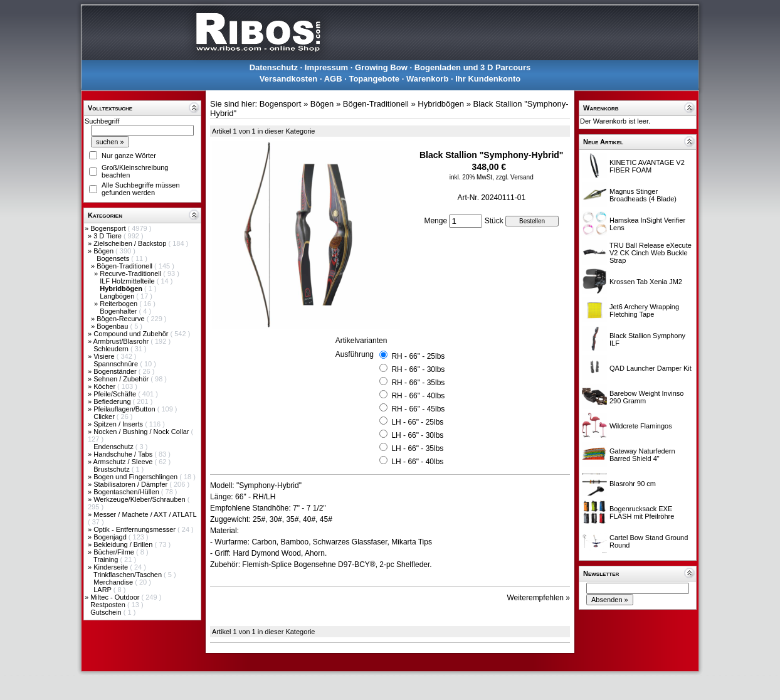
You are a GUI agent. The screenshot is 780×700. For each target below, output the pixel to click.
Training (107, 559)
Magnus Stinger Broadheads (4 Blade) (643, 195)
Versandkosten (289, 79)
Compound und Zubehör (132, 334)
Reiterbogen (119, 304)
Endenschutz (114, 447)
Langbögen (118, 296)
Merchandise (114, 582)
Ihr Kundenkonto (488, 79)
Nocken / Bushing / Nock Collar (142, 432)
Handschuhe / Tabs (124, 454)
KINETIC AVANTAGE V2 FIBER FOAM (647, 166)
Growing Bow (381, 67)
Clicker (105, 416)
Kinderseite (112, 567)
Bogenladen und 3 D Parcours (473, 67)
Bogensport (109, 228)
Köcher (105, 386)
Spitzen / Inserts (119, 424)
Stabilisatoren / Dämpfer (131, 484)
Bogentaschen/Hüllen (127, 492)
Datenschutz (274, 67)
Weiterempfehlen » (539, 598)
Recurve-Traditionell (131, 273)
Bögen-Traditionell (125, 266)
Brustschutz (113, 469)
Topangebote (374, 79)
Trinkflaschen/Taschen (129, 575)
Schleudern (112, 349)
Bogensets (114, 258)
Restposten (109, 605)
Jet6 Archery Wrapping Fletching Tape (644, 310)
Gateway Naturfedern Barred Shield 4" (642, 455)
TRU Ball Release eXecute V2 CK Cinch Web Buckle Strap (651, 253)
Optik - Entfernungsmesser (135, 529)
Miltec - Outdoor (116, 597)
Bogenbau (113, 326)
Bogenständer (116, 371)
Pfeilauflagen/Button (125, 409)
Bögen (104, 251)
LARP (103, 590)
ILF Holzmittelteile (128, 281)
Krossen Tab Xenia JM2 (646, 282)
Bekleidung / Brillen (124, 544)
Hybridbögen (441, 104)
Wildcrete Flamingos (641, 426)
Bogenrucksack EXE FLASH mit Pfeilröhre (642, 512)
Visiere (105, 356)
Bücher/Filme (115, 552)
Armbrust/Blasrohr (122, 341)
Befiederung (113, 401)
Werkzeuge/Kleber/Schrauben (140, 499)
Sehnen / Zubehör (122, 379)
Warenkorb (427, 79)
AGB (333, 79)
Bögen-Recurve (122, 319)
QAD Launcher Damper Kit (651, 368)
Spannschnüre (117, 364)
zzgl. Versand (515, 177)
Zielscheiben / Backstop (131, 243)
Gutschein (107, 612)
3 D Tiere (108, 236)
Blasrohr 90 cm (633, 484)
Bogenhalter (119, 311)
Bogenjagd (111, 537)
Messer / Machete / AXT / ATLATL (145, 514)
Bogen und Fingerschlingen (136, 477)
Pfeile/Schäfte (116, 394)
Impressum (326, 67)
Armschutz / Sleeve (124, 462)
